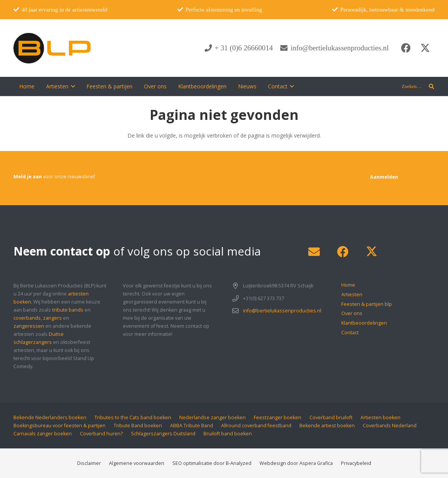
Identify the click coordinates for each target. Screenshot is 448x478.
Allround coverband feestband (256, 426)
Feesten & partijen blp (367, 304)
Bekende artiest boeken (327, 426)
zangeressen (29, 326)
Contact (350, 333)
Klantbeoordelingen (364, 323)
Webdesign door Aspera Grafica (296, 463)
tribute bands (68, 310)
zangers (52, 318)
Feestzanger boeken (278, 417)
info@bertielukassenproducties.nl (282, 311)
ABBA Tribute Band (192, 426)
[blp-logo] (52, 48)
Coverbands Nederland (390, 426)
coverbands (27, 318)
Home (348, 285)
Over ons (352, 313)
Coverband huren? (101, 434)
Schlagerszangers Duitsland (163, 434)
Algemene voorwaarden (137, 463)
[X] (425, 48)
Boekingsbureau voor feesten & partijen (60, 426)
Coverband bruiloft (331, 417)
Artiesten (352, 295)
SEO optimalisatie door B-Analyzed (212, 463)
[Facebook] (406, 48)
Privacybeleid (356, 463)
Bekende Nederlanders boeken (50, 417)
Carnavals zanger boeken (43, 434)
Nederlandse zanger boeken (212, 417)
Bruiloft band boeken (228, 434)
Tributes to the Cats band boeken (133, 417)
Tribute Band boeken (138, 426)
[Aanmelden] (384, 177)
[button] (72, 86)
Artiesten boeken (380, 417)
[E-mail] (314, 252)
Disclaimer (89, 463)
